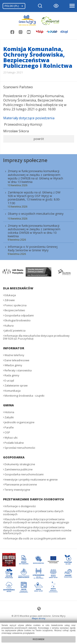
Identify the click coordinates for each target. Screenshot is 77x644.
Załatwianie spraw (16, 385)
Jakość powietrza (15, 330)
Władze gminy (13, 365)
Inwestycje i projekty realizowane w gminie (31, 479)
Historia (9, 412)
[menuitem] (38, 212)
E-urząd (9, 380)
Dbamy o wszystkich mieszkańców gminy (36, 214)
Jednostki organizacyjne (20, 422)
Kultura (9, 326)
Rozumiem (38, 639)
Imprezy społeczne (25, 160)
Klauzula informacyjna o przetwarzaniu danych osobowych (33, 513)
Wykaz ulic (11, 438)
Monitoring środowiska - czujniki (24, 396)
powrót (39, 139)
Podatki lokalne (14, 443)
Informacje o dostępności (20, 506)
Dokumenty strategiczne (20, 464)
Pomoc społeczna (16, 305)
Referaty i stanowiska (18, 370)
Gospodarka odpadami (19, 315)
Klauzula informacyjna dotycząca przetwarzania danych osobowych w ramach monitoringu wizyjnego (36, 521)
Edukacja (10, 295)
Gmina (8, 405)
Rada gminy (12, 375)
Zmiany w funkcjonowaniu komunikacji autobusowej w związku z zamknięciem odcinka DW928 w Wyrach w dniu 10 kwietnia (34, 231)
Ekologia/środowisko (18, 320)
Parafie (9, 427)
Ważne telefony (14, 355)
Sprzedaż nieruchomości (20, 448)
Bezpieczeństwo (15, 310)
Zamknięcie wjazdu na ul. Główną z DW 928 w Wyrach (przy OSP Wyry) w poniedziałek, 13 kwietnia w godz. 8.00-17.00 (34, 198)
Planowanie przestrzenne (21, 484)
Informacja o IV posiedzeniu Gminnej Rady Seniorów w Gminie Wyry (33, 248)
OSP (7, 432)
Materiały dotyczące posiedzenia (29, 118)
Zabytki (9, 417)
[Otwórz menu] (72, 6)
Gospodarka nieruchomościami (24, 474)
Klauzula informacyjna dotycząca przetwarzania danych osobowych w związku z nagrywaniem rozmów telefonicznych (37, 530)
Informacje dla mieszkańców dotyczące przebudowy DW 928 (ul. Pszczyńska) (36, 337)
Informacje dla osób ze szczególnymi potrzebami (35, 538)
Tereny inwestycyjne (17, 490)
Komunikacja (13, 391)
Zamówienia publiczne (19, 469)
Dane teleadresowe (17, 360)
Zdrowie (10, 300)
